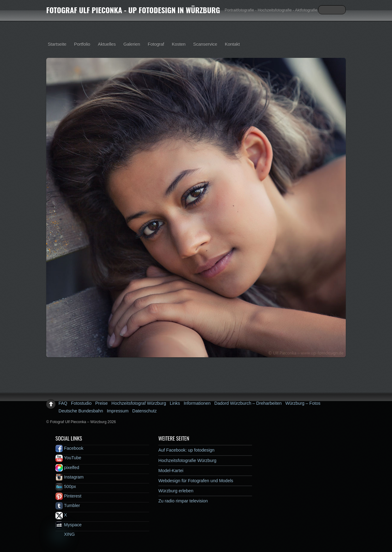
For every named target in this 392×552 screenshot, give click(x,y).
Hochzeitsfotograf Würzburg (139, 403)
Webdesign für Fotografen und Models (196, 481)
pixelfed (67, 468)
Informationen (197, 403)
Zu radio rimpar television (183, 501)
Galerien (132, 44)
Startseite (57, 44)
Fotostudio (81, 403)
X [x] (61, 515)
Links (175, 403)
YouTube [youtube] (68, 458)
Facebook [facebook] (69, 448)
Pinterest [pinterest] (68, 496)
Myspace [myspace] (69, 525)
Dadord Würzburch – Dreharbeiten (248, 403)
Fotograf (156, 44)
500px (66, 486)
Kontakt (232, 44)
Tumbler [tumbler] (68, 505)
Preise (102, 403)
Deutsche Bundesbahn (81, 411)
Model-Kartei (171, 471)
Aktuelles (107, 44)
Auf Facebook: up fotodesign (186, 450)
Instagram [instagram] (70, 477)
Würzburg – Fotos (303, 403)
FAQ (63, 403)
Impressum (118, 411)
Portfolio (82, 44)
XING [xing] (65, 534)
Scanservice (205, 44)
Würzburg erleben (176, 491)
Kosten (179, 44)
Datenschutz (145, 411)
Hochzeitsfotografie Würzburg (187, 460)
